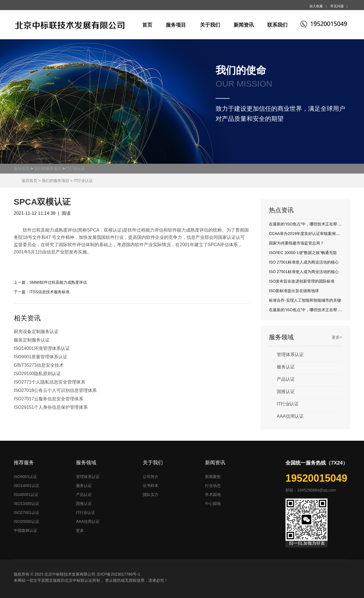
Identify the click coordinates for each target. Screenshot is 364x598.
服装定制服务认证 (32, 340)
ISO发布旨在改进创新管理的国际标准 (302, 281)
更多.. (81, 530)
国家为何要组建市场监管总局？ (296, 243)
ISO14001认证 (27, 486)
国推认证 (286, 392)
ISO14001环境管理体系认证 (42, 348)
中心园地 (213, 504)
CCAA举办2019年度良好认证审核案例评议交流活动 (314, 234)
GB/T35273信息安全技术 (39, 365)
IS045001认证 (26, 495)
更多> (337, 337)
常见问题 (337, 6)
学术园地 (213, 495)
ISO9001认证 (25, 477)
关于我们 (210, 25)
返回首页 (22, 168)
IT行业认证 (75, 168)
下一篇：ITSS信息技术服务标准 (42, 292)
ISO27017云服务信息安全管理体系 (49, 399)
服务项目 (176, 25)
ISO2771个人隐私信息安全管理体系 (49, 382)
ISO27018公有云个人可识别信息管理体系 (55, 390)
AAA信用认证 (290, 416)
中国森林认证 (26, 530)
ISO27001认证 (27, 512)
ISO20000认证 (27, 521)
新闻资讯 (244, 25)
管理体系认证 (290, 355)
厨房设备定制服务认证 (36, 332)
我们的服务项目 (48, 168)
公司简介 (151, 477)
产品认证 (286, 379)
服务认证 (286, 367)
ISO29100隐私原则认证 (37, 374)
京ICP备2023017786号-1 (118, 574)
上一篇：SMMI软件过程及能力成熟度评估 (50, 282)
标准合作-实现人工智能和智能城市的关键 (305, 300)
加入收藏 (316, 6)
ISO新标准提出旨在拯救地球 (294, 291)
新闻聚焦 (213, 477)
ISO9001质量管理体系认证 (41, 357)
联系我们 (277, 25)
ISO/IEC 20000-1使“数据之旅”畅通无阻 (303, 253)
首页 (147, 25)
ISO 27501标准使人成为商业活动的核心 (304, 262)
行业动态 (213, 486)
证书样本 (151, 486)
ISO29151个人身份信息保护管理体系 (51, 407)
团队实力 (151, 495)
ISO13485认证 (27, 504)
